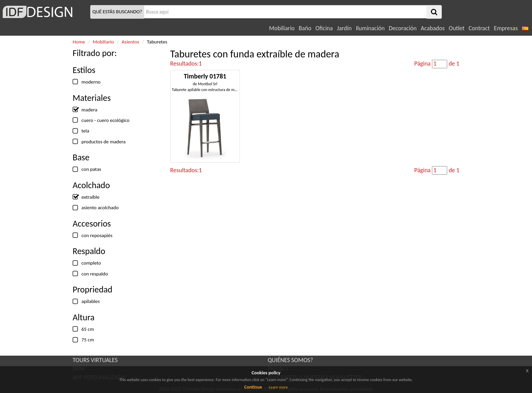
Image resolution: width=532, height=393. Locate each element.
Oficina (324, 28)
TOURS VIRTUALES (95, 360)
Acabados (433, 28)
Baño (305, 28)
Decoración (403, 28)
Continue (253, 387)
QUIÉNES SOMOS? (290, 360)
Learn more (278, 387)
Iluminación (370, 28)
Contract (479, 28)
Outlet (457, 28)
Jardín (344, 28)
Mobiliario (282, 28)
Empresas (506, 28)
